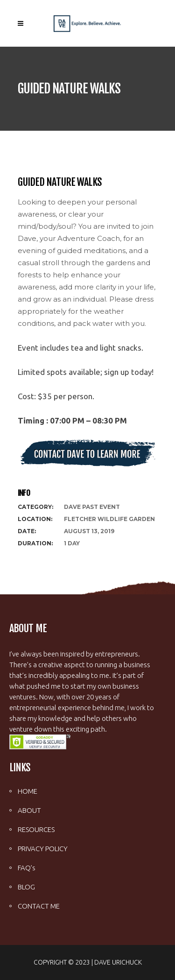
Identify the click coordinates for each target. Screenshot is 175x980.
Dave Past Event (92, 507)
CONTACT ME (39, 906)
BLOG (26, 887)
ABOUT (29, 810)
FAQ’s (27, 868)
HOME (28, 791)
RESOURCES (36, 829)
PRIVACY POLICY (43, 849)
